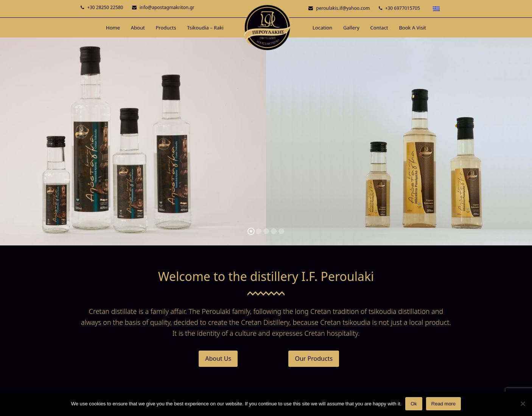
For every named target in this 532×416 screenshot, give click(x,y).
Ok (414, 404)
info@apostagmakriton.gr (167, 7)
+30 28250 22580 (105, 7)
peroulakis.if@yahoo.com (343, 8)
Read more (443, 404)
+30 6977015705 (403, 8)
